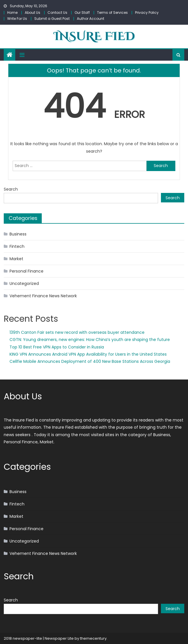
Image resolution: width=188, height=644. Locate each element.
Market (16, 259)
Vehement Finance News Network (43, 296)
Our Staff (82, 13)
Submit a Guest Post (52, 19)
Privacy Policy (147, 13)
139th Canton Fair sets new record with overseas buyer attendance (77, 332)
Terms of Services (112, 13)
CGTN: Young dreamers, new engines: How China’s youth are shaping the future (90, 340)
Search (11, 189)
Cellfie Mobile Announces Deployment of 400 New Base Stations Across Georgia (90, 361)
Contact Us (57, 13)
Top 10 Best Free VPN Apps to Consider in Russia (57, 347)
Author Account (91, 19)
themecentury (93, 638)
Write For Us (17, 19)
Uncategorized (24, 283)
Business (18, 234)
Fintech (17, 246)
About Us (33, 13)
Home (12, 13)
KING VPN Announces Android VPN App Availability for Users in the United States (88, 354)
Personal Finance (26, 271)
